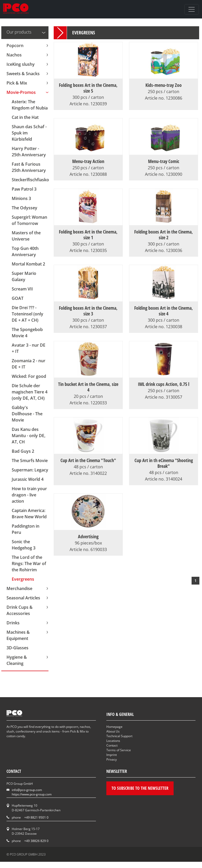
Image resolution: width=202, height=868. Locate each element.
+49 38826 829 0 (36, 841)
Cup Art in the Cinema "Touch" (88, 463)
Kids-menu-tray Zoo (164, 88)
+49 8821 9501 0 (36, 817)
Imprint (112, 755)
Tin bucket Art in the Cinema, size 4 (88, 390)
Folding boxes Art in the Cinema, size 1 (88, 238)
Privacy (112, 759)
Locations (113, 741)
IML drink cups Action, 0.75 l (164, 387)
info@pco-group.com (27, 790)
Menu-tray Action (88, 164)
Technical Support (119, 736)
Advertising (88, 540)
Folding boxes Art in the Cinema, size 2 (164, 238)
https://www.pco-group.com (32, 794)
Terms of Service (119, 750)
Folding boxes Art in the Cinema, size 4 (164, 314)
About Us (113, 731)
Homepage (114, 727)
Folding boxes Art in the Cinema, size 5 (88, 91)
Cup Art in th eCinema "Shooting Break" (164, 466)
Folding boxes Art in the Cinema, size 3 (88, 314)
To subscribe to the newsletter (140, 788)
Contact (112, 745)
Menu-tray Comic (164, 164)
